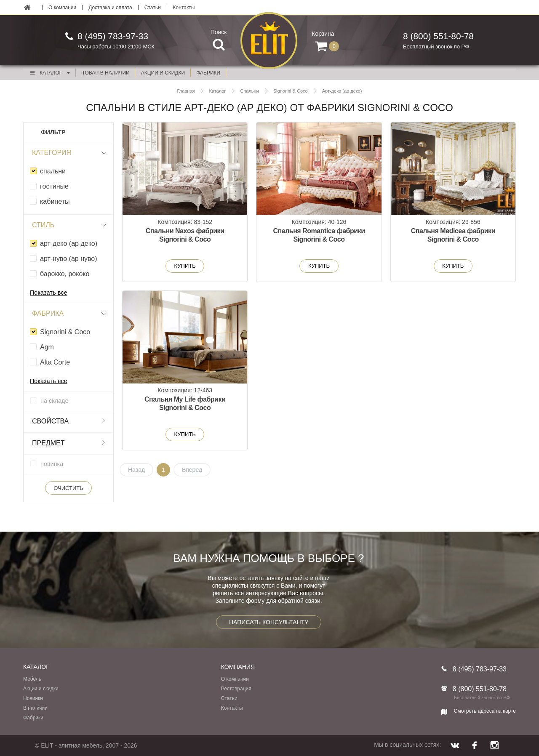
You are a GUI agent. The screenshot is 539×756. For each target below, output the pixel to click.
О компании (62, 8)
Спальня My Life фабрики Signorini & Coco (185, 403)
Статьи (153, 8)
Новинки (33, 698)
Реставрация (236, 689)
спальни (53, 171)
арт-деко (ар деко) (69, 244)
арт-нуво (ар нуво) (69, 259)
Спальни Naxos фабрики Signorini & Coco (185, 235)
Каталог (50, 73)
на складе (54, 401)
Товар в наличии (106, 73)
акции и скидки (163, 73)
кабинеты (55, 201)
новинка (52, 464)
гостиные (54, 186)
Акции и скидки (41, 689)
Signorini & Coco (65, 332)
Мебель (32, 679)
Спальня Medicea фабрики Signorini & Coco (453, 235)
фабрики (208, 73)
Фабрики (33, 718)
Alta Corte (55, 362)
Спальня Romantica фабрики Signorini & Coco (319, 235)
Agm (47, 347)
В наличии (35, 708)
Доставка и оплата (110, 8)
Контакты (184, 8)
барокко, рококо (65, 274)
